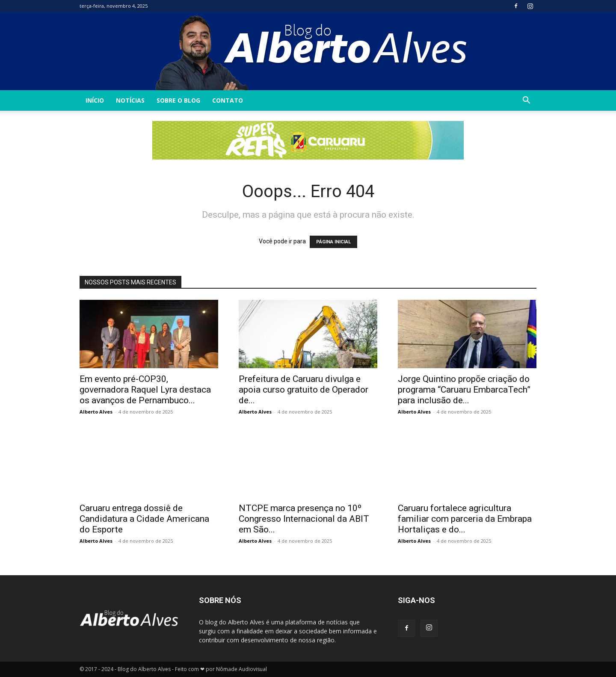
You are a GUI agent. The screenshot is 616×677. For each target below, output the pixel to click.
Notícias (130, 100)
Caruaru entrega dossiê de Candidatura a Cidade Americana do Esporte (144, 519)
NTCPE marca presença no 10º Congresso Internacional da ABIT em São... (304, 519)
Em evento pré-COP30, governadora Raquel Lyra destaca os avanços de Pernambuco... (145, 390)
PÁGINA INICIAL (333, 242)
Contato (228, 100)
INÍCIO (95, 100)
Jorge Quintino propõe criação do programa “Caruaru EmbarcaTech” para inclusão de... (464, 390)
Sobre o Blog (178, 100)
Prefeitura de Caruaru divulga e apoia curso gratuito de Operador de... (304, 390)
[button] (526, 101)
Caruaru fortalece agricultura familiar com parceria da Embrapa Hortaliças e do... (465, 519)
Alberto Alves (96, 412)
